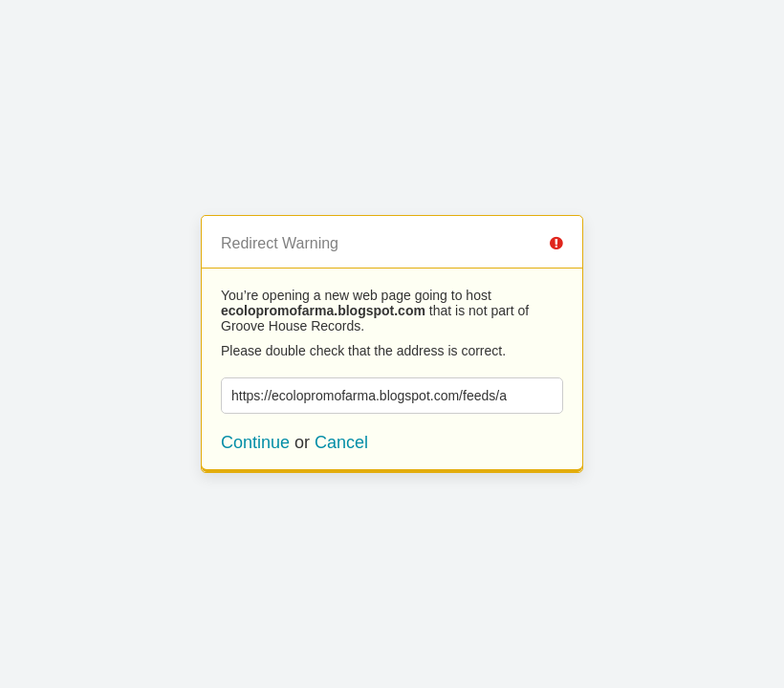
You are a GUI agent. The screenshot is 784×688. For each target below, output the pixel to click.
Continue (255, 442)
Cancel (341, 442)
